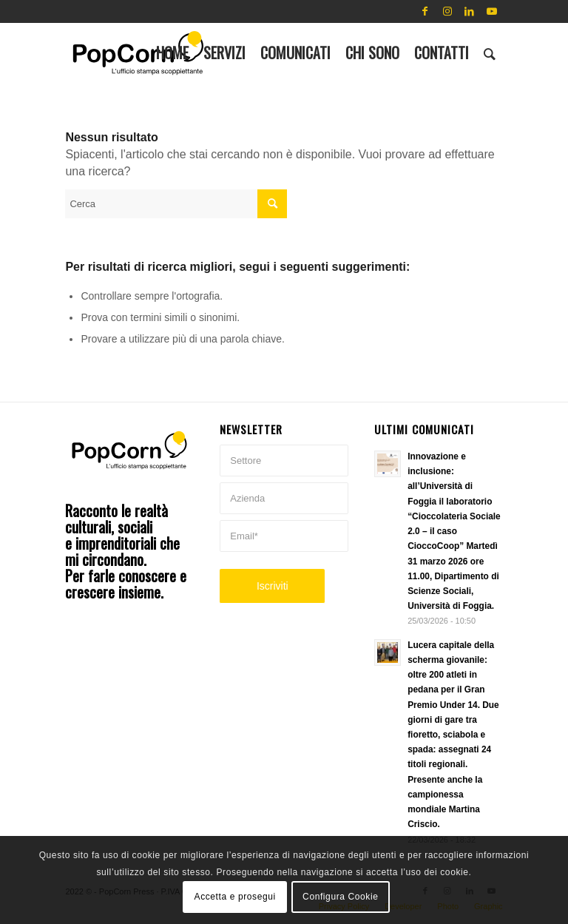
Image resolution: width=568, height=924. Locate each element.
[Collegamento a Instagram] (447, 11)
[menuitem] (172, 53)
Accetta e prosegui (235, 897)
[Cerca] (490, 53)
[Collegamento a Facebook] (425, 11)
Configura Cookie (340, 897)
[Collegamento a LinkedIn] (470, 11)
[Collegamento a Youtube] (492, 11)
